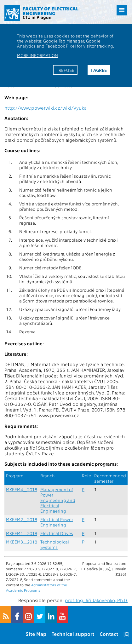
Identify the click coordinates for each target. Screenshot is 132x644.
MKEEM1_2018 (22, 533)
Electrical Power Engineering (57, 522)
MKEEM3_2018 (22, 542)
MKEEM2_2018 (22, 519)
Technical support (73, 634)
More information (37, 55)
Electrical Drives (57, 533)
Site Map (36, 634)
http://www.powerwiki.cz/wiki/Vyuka (46, 108)
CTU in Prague (37, 17)
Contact (109, 634)
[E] (126, 634)
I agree (99, 70)
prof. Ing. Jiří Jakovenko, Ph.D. (96, 600)
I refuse (65, 70)
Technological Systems (55, 544)
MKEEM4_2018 (22, 489)
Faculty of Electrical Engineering (51, 11)
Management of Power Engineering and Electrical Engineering (58, 500)
